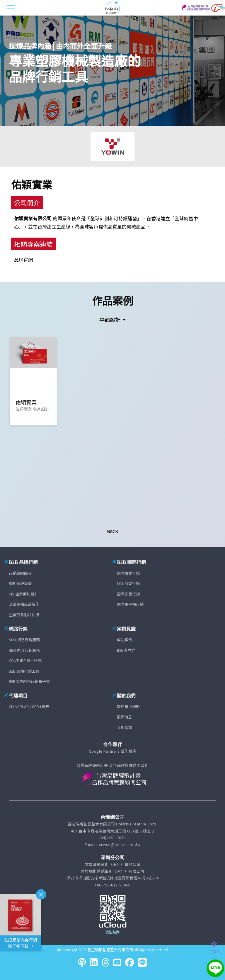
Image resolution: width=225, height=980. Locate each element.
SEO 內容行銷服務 (24, 650)
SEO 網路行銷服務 (24, 640)
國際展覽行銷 (128, 573)
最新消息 (125, 717)
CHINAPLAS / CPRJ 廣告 (29, 706)
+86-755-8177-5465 (112, 885)
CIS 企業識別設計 (23, 594)
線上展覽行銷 (128, 583)
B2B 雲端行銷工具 (24, 671)
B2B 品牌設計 (20, 583)
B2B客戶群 (126, 650)
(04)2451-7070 (112, 838)
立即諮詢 (125, 727)
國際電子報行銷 (130, 604)
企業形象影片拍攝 (24, 615)
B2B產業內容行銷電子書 (29, 681)
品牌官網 (23, 260)
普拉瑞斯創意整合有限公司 (110, 950)
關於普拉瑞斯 (128, 706)
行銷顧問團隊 (20, 573)
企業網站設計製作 (24, 604)
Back (112, 531)
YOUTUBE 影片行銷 (25, 660)
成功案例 (125, 640)
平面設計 (110, 320)
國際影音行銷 (128, 594)
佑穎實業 (32, 184)
